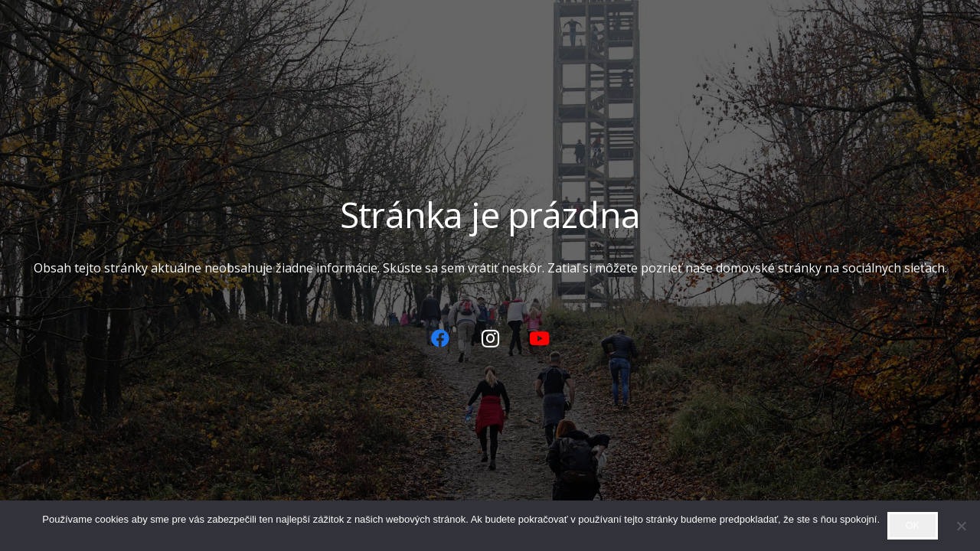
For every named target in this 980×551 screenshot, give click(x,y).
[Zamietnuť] (961, 526)
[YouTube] (540, 338)
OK (912, 525)
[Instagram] (490, 338)
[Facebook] (440, 338)
